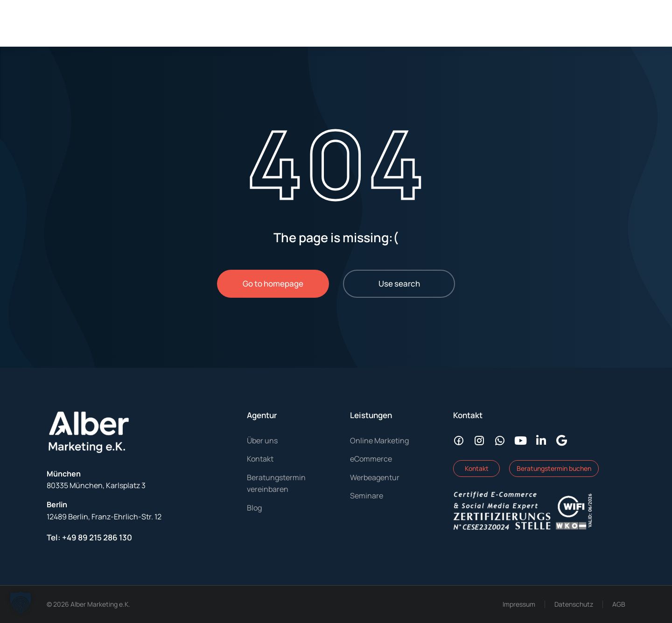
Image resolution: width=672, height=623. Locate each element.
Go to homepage (273, 283)
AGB (619, 604)
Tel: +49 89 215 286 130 (89, 537)
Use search (399, 283)
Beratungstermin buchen (554, 468)
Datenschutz (574, 604)
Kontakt (477, 468)
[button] (21, 602)
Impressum (519, 604)
